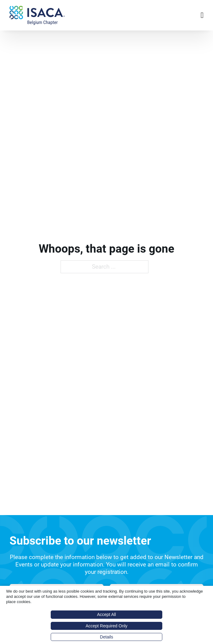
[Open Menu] (202, 15)
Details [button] (106, 637)
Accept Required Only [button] (106, 626)
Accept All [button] (106, 614)
